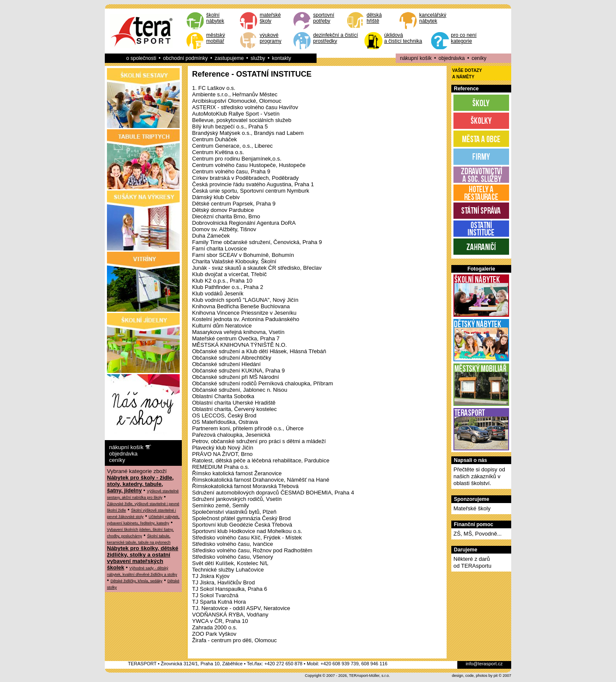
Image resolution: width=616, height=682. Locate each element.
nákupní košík (416, 58)
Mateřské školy (472, 508)
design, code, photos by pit (475, 676)
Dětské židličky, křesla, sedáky (136, 581)
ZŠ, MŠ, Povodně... (478, 534)
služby (258, 58)
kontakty (282, 58)
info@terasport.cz (484, 664)
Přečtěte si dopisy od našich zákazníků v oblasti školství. (479, 476)
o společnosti (141, 58)
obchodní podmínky (185, 58)
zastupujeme (229, 58)
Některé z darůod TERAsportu (472, 562)
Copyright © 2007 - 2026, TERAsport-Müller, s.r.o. (348, 676)
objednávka (452, 58)
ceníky (479, 58)
